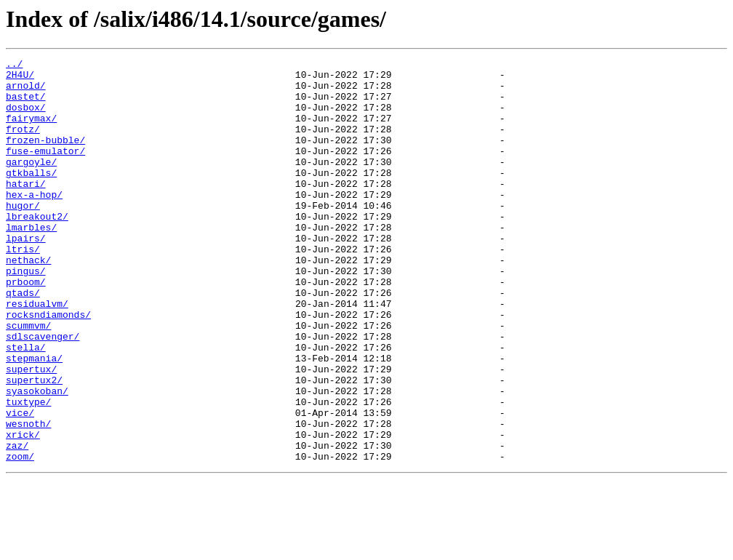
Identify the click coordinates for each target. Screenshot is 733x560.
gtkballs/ (31, 196)
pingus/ (26, 314)
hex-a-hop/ (34, 223)
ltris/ (23, 288)
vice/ (20, 484)
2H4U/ (20, 79)
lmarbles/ (31, 262)
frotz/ (23, 144)
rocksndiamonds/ (48, 367)
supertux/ (31, 432)
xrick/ (23, 511)
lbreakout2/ (37, 249)
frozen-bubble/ (45, 157)
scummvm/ (28, 380)
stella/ (26, 406)
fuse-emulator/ (45, 170)
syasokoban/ (37, 458)
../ (14, 65)
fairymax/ (31, 131)
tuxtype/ (28, 471)
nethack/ (28, 301)
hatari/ (26, 209)
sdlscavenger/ (43, 393)
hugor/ (23, 236)
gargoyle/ (31, 183)
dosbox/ (26, 118)
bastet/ (26, 105)
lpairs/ (26, 275)
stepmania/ (34, 419)
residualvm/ (37, 353)
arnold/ (26, 92)
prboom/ (26, 327)
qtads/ (23, 340)
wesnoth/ (28, 497)
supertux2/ (34, 445)
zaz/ (17, 524)
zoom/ (20, 537)
